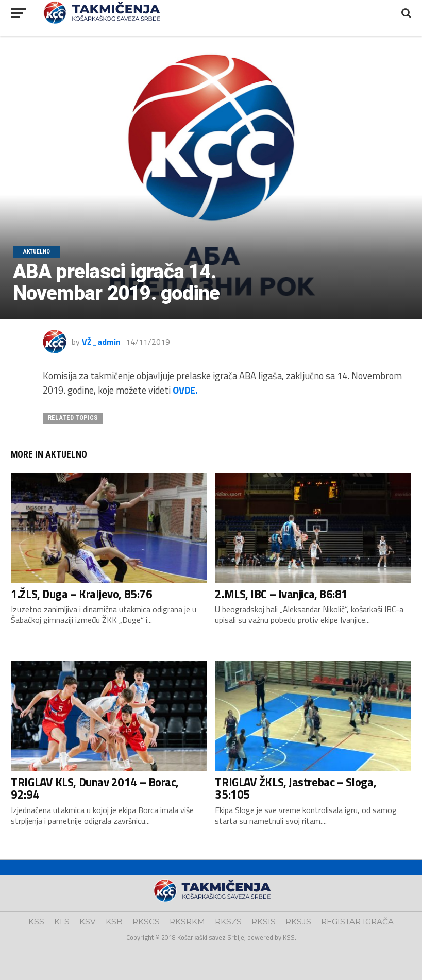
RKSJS (298, 922)
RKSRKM (187, 922)
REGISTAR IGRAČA (357, 922)
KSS (36, 922)
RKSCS (146, 922)
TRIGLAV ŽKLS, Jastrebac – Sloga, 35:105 (296, 789)
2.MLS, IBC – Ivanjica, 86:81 (281, 594)
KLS (62, 922)
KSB (114, 922)
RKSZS (228, 922)
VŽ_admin (101, 342)
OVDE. (185, 390)
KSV (88, 922)
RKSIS (264, 922)
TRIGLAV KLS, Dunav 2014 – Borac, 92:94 (95, 789)
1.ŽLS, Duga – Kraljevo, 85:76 (81, 594)
